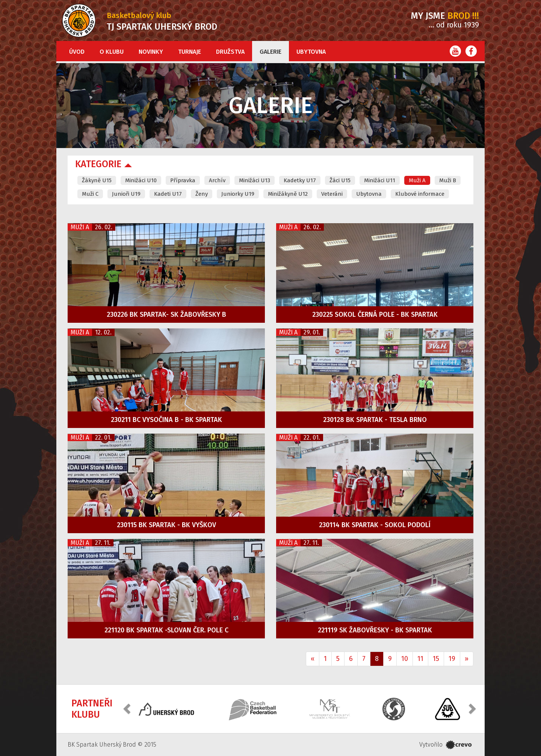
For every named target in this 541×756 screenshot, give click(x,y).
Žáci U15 (340, 180)
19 (452, 659)
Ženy (202, 194)
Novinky (151, 52)
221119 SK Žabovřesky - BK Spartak (375, 630)
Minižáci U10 (141, 180)
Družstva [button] (230, 52)
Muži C (90, 194)
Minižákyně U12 (288, 194)
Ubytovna (311, 52)
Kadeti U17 (168, 194)
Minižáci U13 (255, 180)
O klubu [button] (112, 52)
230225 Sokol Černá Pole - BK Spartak (375, 314)
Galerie (270, 52)
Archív (217, 180)
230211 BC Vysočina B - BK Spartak (166, 420)
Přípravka (183, 180)
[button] (128, 708)
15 (436, 659)
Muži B (448, 180)
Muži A (417, 180)
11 (420, 659)
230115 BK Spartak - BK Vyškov (166, 525)
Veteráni (332, 194)
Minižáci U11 (380, 180)
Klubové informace (420, 194)
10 (405, 659)
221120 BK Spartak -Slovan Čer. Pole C (166, 630)
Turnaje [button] (190, 52)
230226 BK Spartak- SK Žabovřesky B (166, 314)
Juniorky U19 (238, 194)
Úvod (77, 52)
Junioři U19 (126, 194)
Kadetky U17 (300, 180)
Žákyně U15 (97, 180)
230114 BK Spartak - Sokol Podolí (375, 525)
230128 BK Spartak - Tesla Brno (375, 420)
